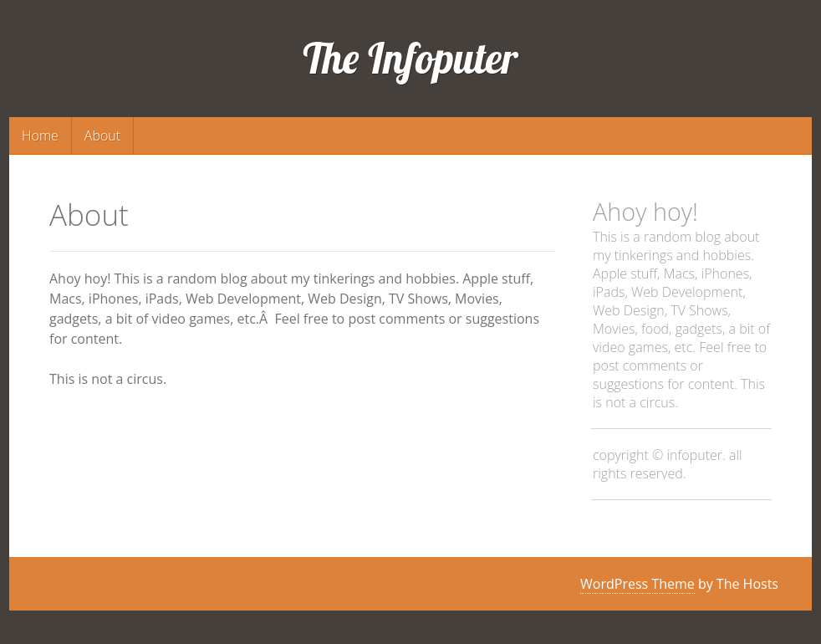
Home (40, 135)
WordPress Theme (637, 584)
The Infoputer (411, 58)
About (102, 135)
